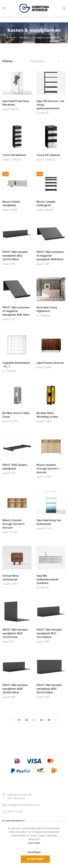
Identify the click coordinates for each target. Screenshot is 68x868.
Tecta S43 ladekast (14, 155)
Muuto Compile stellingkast (46, 204)
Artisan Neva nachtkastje (11, 578)
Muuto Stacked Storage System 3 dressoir (48, 469)
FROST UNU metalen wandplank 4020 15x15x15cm (15, 633)
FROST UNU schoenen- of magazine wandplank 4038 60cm (51, 256)
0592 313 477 (15, 812)
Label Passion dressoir (50, 363)
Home (12, 37)
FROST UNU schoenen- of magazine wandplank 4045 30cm (16, 311)
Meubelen (25, 37)
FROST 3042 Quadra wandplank (15, 467)
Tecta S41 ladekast (48, 155)
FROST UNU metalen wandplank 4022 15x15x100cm (15, 256)
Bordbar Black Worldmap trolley (47, 415)
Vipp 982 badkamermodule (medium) (47, 579)
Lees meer (34, 843)
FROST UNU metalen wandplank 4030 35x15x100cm (49, 689)
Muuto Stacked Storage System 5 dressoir (14, 524)
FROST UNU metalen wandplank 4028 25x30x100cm (15, 689)
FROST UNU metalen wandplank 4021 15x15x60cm (49, 633)
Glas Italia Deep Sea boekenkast (49, 522)
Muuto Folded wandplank (11, 204)
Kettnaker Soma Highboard (47, 309)
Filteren (7, 61)
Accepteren (35, 859)
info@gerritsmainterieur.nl (23, 805)
